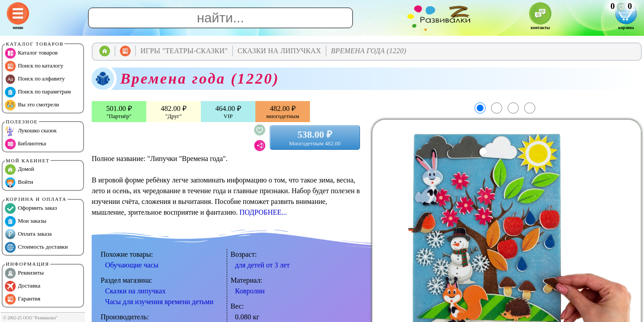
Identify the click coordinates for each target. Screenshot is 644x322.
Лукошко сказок (31, 131)
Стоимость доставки (36, 247)
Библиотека (25, 144)
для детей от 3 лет (263, 265)
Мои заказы (26, 221)
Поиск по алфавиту (35, 79)
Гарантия (23, 299)
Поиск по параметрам (38, 92)
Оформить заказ (31, 208)
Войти (19, 182)
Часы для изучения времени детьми (159, 302)
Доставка (23, 286)
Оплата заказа (28, 234)
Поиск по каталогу (34, 66)
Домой (19, 169)
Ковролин (250, 291)
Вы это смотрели (32, 105)
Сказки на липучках (135, 291)
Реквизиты (24, 273)
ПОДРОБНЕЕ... (263, 212)
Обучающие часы (132, 265)
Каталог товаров (31, 53)
